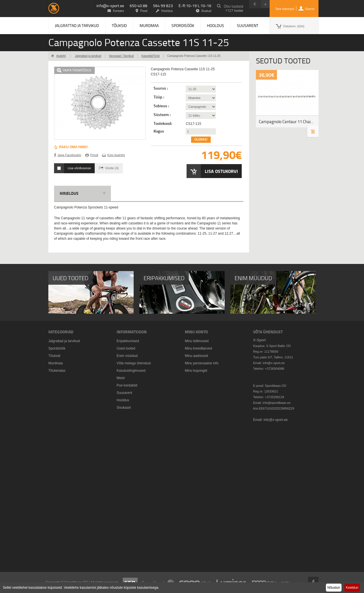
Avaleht (61, 56)
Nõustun (334, 588)
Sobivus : (162, 106)
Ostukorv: (294, 26)
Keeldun (352, 588)
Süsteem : (163, 115)
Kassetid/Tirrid (150, 56)
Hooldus (216, 25)
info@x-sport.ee (110, 6)
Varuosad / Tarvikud (121, 56)
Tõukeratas (57, 371)
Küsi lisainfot (116, 155)
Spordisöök (183, 25)
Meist (121, 378)
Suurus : (161, 88)
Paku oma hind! (74, 147)
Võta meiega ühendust (134, 363)
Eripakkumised (128, 341)
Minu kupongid (196, 371)
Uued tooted (126, 348)
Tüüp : (159, 97)
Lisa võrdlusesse (79, 168)
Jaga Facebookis (69, 155)
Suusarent (248, 25)
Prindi (94, 155)
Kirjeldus (69, 193)
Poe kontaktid (127, 385)
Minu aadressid (196, 356)
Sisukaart (124, 408)
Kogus (159, 131)
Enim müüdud (127, 356)
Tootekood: (163, 123)
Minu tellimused (197, 341)
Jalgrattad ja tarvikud (77, 25)
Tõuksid (119, 25)
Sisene (310, 9)
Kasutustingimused (131, 371)
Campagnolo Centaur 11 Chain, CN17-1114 (289, 122)
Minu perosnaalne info (202, 363)
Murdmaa (149, 25)
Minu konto (196, 332)
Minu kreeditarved (198, 348)
